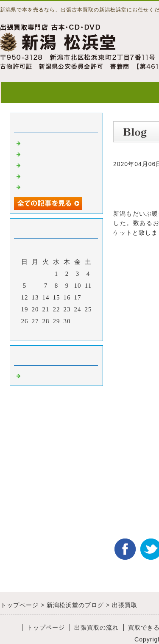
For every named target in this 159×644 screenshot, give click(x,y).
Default (33, 375)
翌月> (74, 332)
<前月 (39, 332)
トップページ (41, 92)
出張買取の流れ (96, 627)
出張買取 (36, 142)
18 (88, 297)
